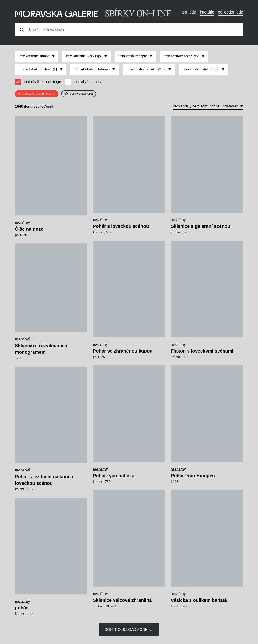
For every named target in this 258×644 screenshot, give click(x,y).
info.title (207, 12)
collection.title (231, 12)
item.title (188, 12)
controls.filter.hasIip (89, 82)
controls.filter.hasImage (42, 82)
